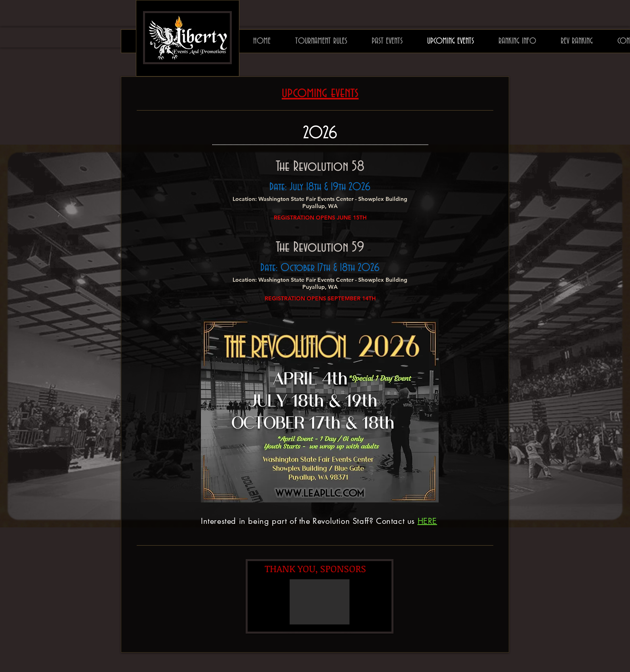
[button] (320, 602)
